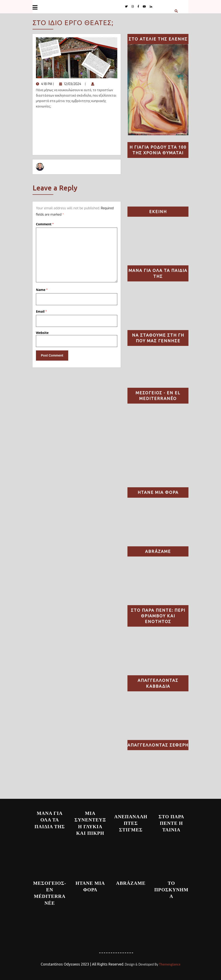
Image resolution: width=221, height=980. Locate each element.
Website (42, 333)
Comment (45, 224)
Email (41, 311)
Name (42, 290)
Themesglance (169, 965)
